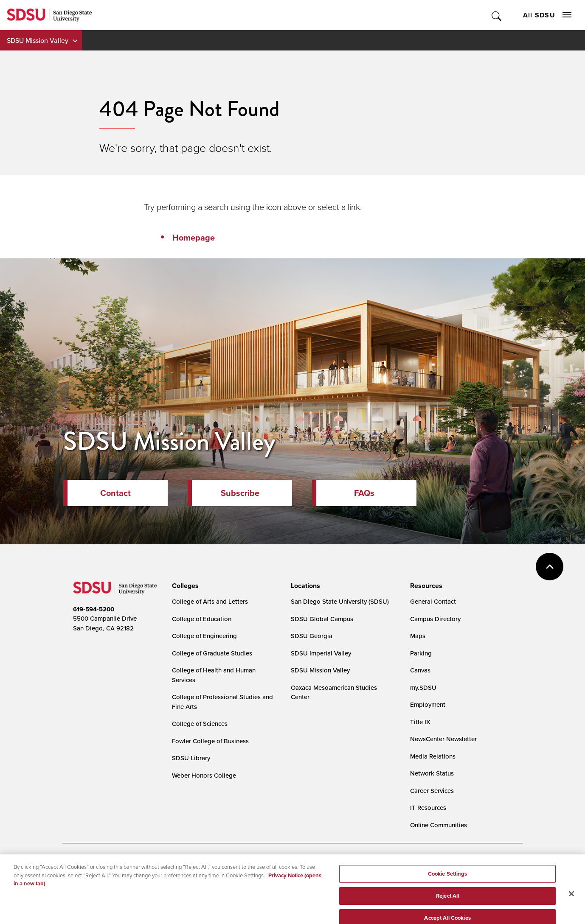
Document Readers (136, 865)
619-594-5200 (94, 609)
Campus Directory (435, 619)
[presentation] (184, 586)
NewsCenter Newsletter (443, 739)
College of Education (202, 619)
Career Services (432, 791)
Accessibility (82, 865)
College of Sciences (200, 724)
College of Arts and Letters (210, 601)
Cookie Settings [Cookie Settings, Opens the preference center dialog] (448, 886)
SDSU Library (191, 758)
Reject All (447, 908)
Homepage (194, 238)
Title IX (420, 722)
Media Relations (433, 756)
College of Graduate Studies (212, 653)
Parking (421, 653)
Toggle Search (497, 15)
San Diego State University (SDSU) (340, 601)
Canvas (420, 670)
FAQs (364, 493)
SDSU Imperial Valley (321, 653)
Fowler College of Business (210, 741)
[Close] (571, 906)
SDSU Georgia (312, 636)
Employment (428, 704)
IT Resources (428, 808)
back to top (550, 567)
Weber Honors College (204, 775)
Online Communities (439, 825)
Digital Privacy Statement (205, 865)
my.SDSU (423, 687)
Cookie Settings (271, 866)
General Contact (433, 601)
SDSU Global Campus (322, 619)
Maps (418, 636)
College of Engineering (204, 636)
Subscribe (240, 493)
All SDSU (547, 15)
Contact (115, 493)
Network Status (432, 773)
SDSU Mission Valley (38, 40)
